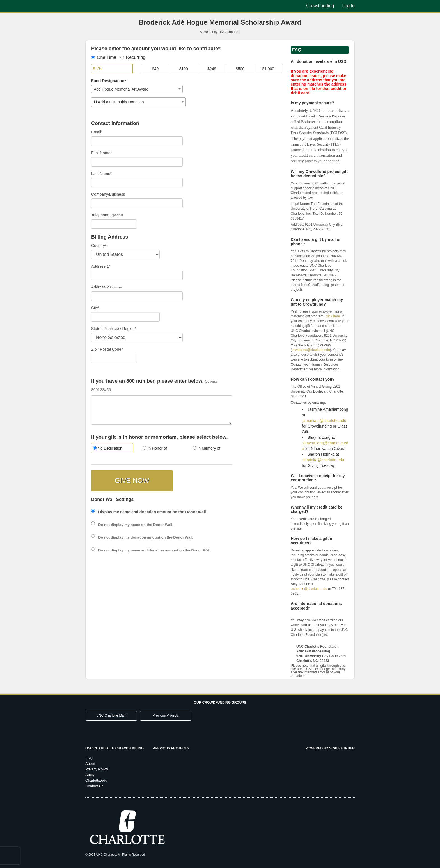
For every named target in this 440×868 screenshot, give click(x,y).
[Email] (137, 141)
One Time (104, 57)
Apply (90, 775)
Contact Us (94, 786)
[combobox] (137, 89)
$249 (212, 69)
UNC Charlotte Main (111, 715)
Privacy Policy (97, 769)
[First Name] (137, 162)
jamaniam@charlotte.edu (324, 421)
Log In (349, 6)
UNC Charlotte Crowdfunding (114, 748)
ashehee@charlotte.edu (309, 589)
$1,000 (268, 69)
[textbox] (138, 102)
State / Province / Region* (114, 329)
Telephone (100, 215)
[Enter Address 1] (137, 275)
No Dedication (108, 448)
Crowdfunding (321, 6)
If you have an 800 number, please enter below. (147, 381)
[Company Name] (137, 203)
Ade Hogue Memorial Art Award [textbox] (121, 89)
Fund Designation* (109, 81)
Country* (99, 246)
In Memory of (207, 448)
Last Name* (101, 174)
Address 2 (100, 287)
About (90, 764)
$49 (155, 69)
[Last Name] (137, 183)
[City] (125, 317)
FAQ (89, 758)
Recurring (133, 57)
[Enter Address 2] (137, 296)
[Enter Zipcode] (114, 358)
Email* (97, 132)
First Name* (102, 153)
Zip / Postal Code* (107, 349)
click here (333, 316)
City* (95, 308)
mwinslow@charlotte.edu (311, 350)
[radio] (112, 449)
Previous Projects (166, 715)
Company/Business (108, 194)
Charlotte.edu (96, 780)
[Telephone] (114, 224)
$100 (184, 69)
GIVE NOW (132, 480)
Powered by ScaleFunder (330, 748)
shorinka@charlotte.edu (323, 460)
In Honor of (155, 448)
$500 (240, 69)
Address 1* (101, 266)
